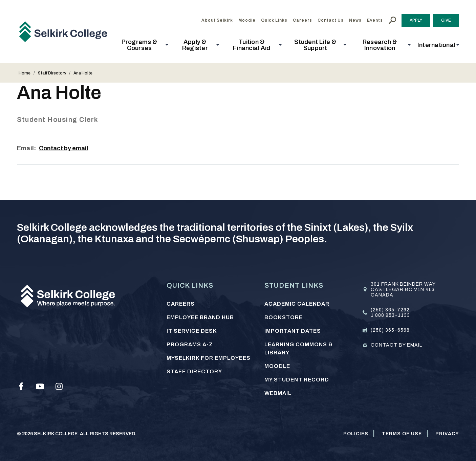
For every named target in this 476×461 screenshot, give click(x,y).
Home (25, 73)
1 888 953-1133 (390, 315)
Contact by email (64, 148)
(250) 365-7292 (390, 310)
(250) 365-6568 (390, 330)
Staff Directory (52, 73)
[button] (141, 45)
